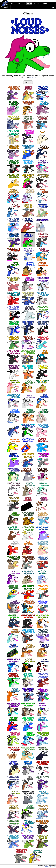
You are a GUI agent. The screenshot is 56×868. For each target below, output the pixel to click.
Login (53, 7)
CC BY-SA (33, 78)
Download (28, 82)
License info (53, 867)
